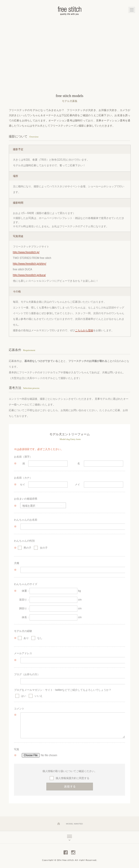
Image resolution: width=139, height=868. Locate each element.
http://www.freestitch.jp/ (26, 252)
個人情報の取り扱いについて (59, 771)
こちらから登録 (84, 330)
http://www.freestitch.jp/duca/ (29, 275)
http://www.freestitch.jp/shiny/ (30, 264)
